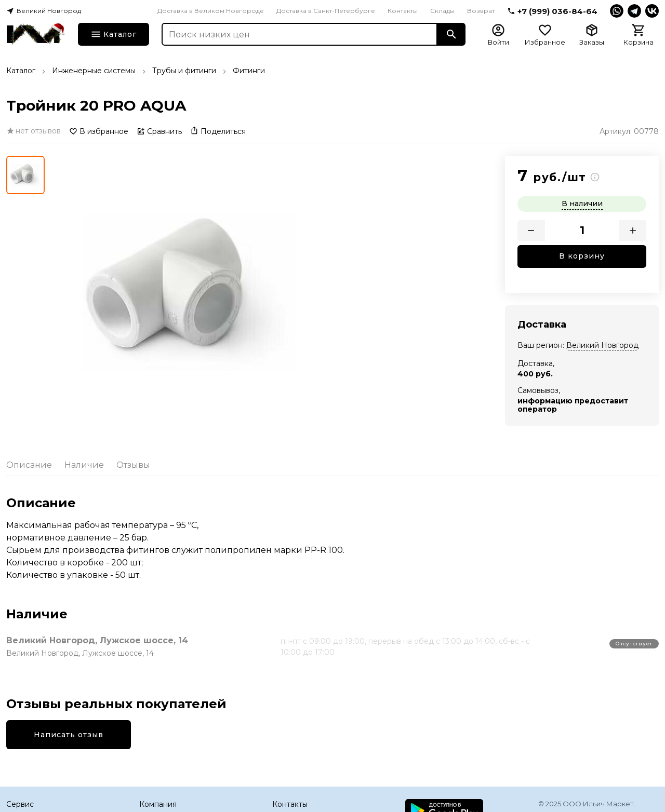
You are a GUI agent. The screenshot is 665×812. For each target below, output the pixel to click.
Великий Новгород (602, 345)
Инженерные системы (94, 71)
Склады (442, 11)
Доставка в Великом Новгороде (211, 11)
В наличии (582, 204)
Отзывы (133, 465)
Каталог (21, 71)
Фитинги (249, 71)
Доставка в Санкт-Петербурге (326, 11)
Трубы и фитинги (184, 71)
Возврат (481, 11)
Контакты (403, 11)
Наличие (84, 465)
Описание (29, 465)
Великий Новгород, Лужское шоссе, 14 (97, 640)
